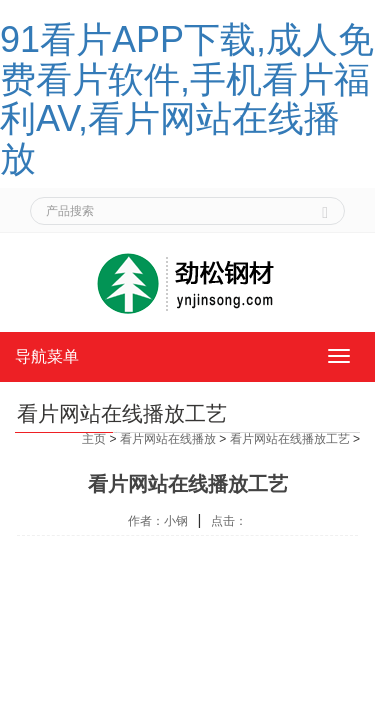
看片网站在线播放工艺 (290, 439)
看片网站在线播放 (168, 439)
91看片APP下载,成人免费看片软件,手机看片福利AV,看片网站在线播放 (187, 99)
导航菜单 (47, 356)
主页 (94, 439)
